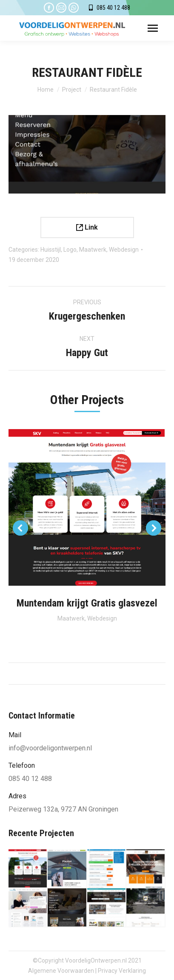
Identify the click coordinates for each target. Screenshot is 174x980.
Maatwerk (93, 250)
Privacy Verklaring (122, 971)
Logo (70, 250)
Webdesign (124, 250)
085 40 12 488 (113, 8)
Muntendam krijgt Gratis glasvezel (87, 603)
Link (87, 227)
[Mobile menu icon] (153, 28)
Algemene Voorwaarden (61, 971)
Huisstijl (51, 250)
